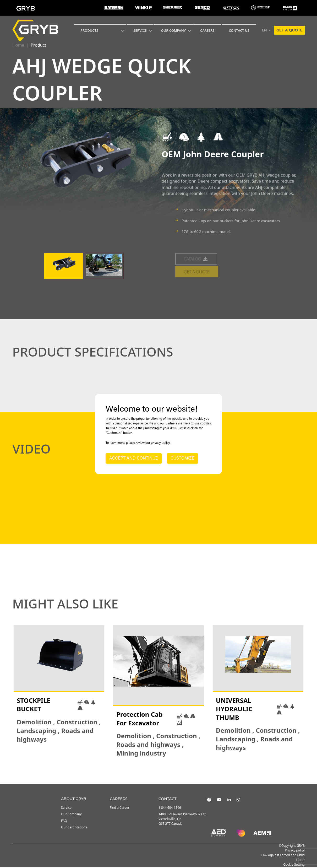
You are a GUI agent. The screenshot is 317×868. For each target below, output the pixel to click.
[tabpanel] (59, 692)
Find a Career (120, 809)
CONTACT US (239, 30)
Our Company (174, 30)
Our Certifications (74, 828)
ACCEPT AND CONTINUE (134, 459)
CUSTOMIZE (182, 459)
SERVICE (140, 30)
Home (18, 45)
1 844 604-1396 (170, 809)
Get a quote (289, 30)
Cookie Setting (294, 866)
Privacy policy (295, 851)
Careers (207, 30)
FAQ (64, 822)
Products (89, 30)
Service (66, 809)
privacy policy (160, 443)
